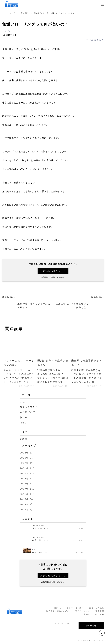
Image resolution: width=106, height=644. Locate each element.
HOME (58, 608)
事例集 (87, 614)
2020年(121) (28, 473)
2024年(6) (26, 453)
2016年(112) (28, 494)
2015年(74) (27, 499)
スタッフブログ (29, 407)
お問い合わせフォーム (53, 271)
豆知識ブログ (39, 13)
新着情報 (25, 13)
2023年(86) (27, 458)
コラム (24, 422)
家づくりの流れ (96, 608)
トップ (12, 13)
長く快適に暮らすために (58, 611)
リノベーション (83, 611)
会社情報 (100, 614)
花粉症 (24, 439)
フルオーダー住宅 (75, 608)
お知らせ (25, 417)
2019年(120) (28, 478)
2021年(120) (28, 468)
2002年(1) (26, 509)
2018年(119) (28, 483)
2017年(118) (28, 489)
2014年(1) (26, 504)
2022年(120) (28, 463)
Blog (23, 402)
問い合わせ (91, 625)
